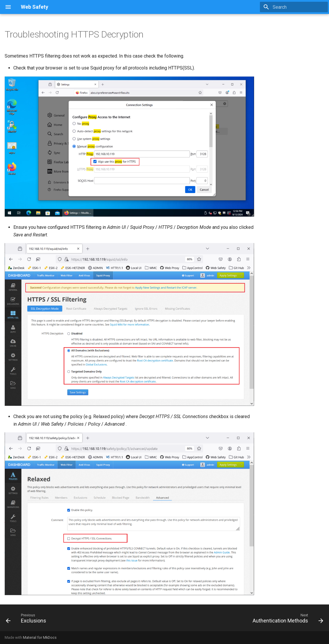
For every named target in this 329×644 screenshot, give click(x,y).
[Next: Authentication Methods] (286, 620)
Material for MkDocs (40, 637)
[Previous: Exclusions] (28, 620)
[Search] (294, 7)
